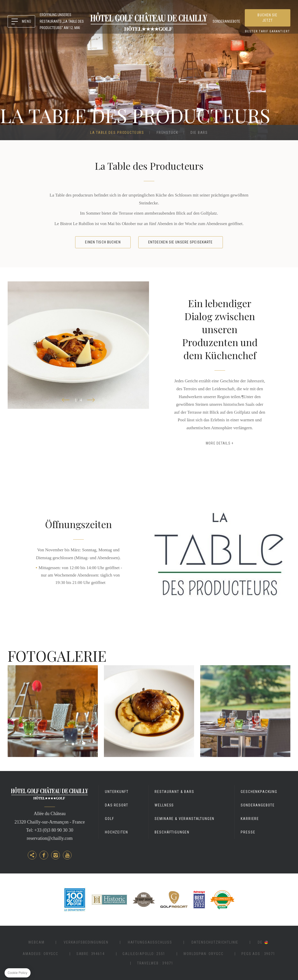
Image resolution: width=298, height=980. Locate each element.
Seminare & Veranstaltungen (185, 819)
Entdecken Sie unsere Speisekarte (181, 242)
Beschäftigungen (172, 832)
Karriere (250, 819)
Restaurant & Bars (174, 792)
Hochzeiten (116, 832)
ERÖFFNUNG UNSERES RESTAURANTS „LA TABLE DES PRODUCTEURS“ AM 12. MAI (62, 21)
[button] (66, 400)
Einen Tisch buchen (103, 242)
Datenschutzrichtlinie (215, 942)
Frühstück (167, 133)
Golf (109, 819)
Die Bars (199, 133)
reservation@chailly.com (50, 838)
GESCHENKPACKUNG (259, 792)
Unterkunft (117, 792)
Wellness (164, 805)
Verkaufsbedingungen (86, 942)
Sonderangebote (226, 21)
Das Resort (117, 805)
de (260, 942)
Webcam (36, 942)
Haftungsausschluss (150, 942)
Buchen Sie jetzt (267, 18)
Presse (248, 832)
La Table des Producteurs (117, 133)
